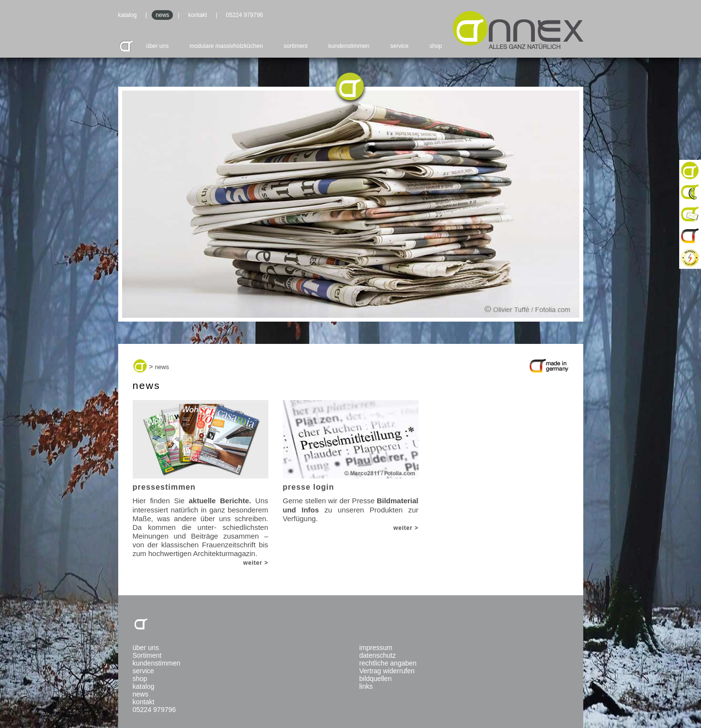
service (400, 46)
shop (436, 46)
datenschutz (378, 655)
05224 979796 (244, 15)
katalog (128, 15)
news (162, 15)
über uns (158, 46)
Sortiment (147, 655)
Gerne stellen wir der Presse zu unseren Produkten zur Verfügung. (351, 461)
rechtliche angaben (388, 663)
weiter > (256, 563)
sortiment (296, 46)
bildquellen (376, 679)
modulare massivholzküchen (226, 46)
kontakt (197, 15)
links (366, 686)
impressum (376, 648)
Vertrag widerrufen (387, 671)
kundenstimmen (349, 46)
